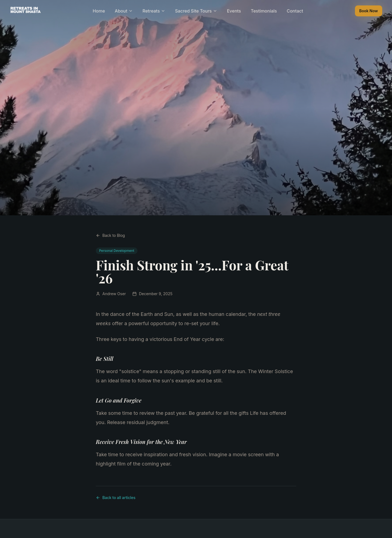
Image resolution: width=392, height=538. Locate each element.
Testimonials (264, 11)
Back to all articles (116, 498)
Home (99, 11)
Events (234, 11)
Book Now (369, 11)
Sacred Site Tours (196, 11)
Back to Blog (110, 235)
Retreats (154, 11)
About (124, 11)
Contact (295, 11)
